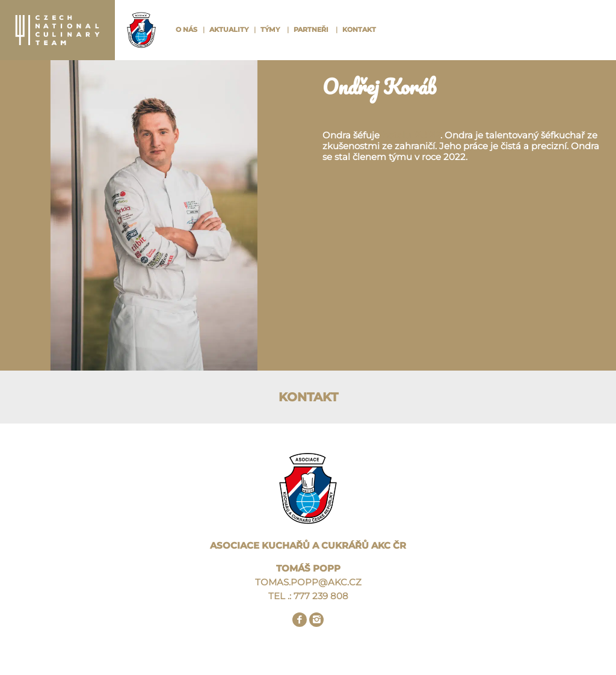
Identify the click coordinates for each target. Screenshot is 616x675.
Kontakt (359, 29)
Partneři (311, 29)
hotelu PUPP (410, 135)
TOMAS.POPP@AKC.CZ (308, 582)
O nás (186, 29)
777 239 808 (321, 596)
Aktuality (229, 29)
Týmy (270, 29)
